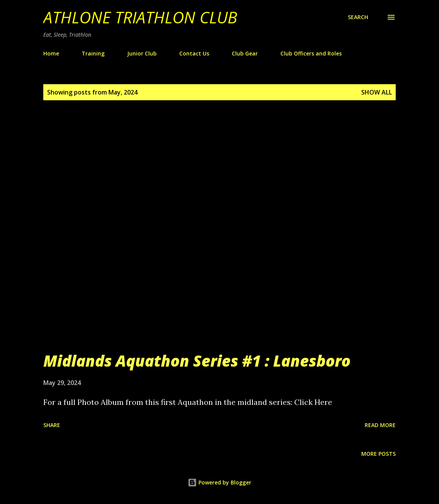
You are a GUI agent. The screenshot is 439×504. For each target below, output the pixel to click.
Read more (380, 425)
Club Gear (245, 53)
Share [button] (52, 425)
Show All (377, 92)
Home (51, 53)
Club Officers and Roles (311, 53)
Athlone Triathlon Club (140, 17)
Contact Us (194, 53)
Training (93, 53)
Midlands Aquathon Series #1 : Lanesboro (197, 361)
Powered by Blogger (219, 482)
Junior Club (142, 53)
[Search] (358, 17)
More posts (378, 454)
